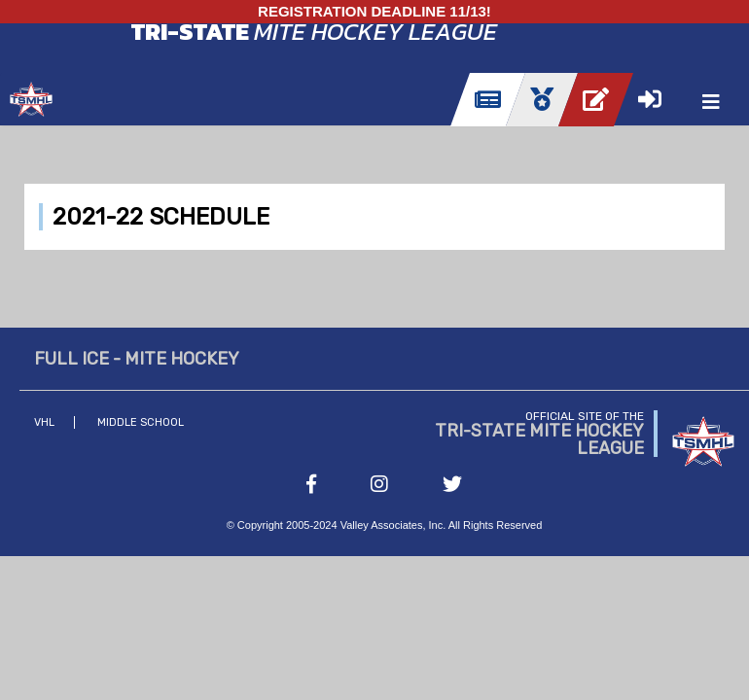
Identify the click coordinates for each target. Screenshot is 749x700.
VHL (44, 422)
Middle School (141, 422)
